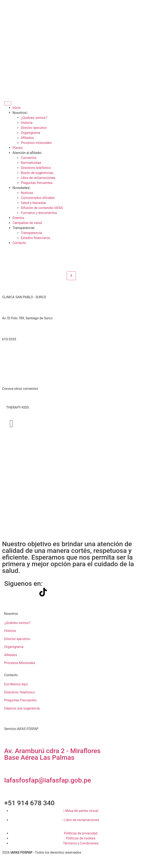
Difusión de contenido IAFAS (42, 208)
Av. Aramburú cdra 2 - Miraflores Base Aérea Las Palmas (52, 754)
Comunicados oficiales (38, 198)
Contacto (19, 243)
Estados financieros (35, 238)
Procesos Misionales (20, 663)
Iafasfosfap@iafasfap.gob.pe (48, 780)
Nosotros (20, 113)
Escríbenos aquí (16, 684)
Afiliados (27, 138)
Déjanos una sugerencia (22, 708)
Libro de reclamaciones (38, 178)
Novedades (21, 188)
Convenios (29, 158)
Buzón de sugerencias (37, 173)
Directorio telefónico (36, 168)
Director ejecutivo (34, 128)
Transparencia (24, 228)
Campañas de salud (27, 223)
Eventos (18, 218)
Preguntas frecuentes (37, 183)
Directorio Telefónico (19, 692)
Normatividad (31, 163)
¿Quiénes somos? (34, 118)
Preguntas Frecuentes (20, 700)
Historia (27, 123)
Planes (18, 148)
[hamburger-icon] (8, 103)
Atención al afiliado (27, 153)
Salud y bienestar (34, 203)
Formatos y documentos (39, 213)
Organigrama (30, 133)
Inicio (16, 108)
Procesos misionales (36, 143)
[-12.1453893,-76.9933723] (76, 366)
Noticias (27, 193)
